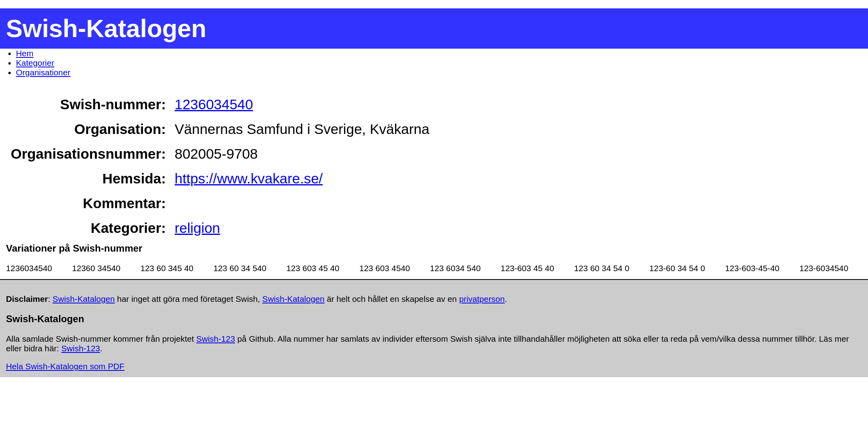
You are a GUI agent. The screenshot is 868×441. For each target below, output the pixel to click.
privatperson (482, 299)
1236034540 (214, 104)
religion (197, 228)
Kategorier (35, 63)
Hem (25, 53)
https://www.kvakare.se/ (249, 178)
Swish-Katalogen (84, 299)
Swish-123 (216, 339)
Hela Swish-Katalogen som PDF (65, 366)
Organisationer (43, 72)
